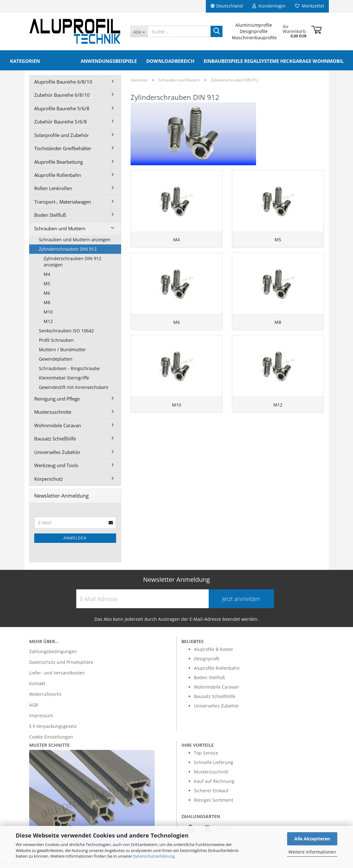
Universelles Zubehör (57, 454)
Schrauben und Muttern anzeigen (75, 241)
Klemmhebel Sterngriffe (64, 380)
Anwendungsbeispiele (109, 61)
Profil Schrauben (56, 342)
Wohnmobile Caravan (58, 427)
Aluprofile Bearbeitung (59, 164)
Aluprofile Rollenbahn (58, 177)
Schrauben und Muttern (60, 230)
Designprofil (207, 661)
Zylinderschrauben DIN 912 (68, 251)
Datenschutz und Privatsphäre (61, 664)
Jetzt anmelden (241, 601)
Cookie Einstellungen (51, 739)
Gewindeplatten (56, 361)
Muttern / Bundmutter (62, 351)
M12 (48, 323)
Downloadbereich (170, 61)
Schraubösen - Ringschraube (69, 370)
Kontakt (37, 685)
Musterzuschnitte (53, 414)
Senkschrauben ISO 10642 (66, 333)
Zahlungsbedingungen (53, 653)
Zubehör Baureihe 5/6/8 (61, 123)
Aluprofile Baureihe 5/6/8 (62, 110)
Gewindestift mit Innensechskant (74, 389)
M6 (47, 295)
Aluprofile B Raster (214, 651)
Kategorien (25, 61)
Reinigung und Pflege (57, 401)
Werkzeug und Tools (56, 467)
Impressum (41, 717)
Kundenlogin (269, 6)
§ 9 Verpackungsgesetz (53, 728)
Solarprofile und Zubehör (62, 137)
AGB (34, 707)
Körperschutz (48, 481)
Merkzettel (310, 6)
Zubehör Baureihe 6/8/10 (62, 97)
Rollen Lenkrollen (53, 190)
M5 (47, 285)
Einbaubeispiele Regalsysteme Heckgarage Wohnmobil (274, 61)
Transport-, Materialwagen (63, 204)
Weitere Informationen (312, 852)
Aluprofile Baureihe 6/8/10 (63, 84)
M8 (47, 304)
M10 (48, 314)
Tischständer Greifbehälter (63, 150)
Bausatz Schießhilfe (55, 440)
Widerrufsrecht (45, 696)
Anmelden (75, 540)
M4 (47, 276)
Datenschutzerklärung (154, 856)
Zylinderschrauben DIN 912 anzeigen (72, 263)
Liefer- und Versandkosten (57, 675)
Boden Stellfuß (50, 217)
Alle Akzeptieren (312, 839)
